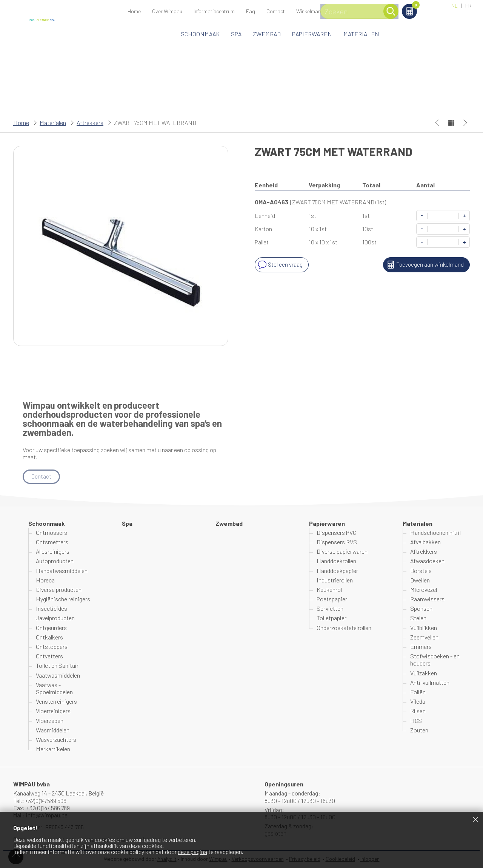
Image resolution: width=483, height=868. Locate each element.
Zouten (419, 730)
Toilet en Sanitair (57, 666)
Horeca (45, 580)
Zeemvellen (424, 637)
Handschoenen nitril (435, 533)
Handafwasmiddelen (62, 571)
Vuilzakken (424, 673)
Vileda (418, 702)
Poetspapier (332, 599)
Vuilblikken (424, 628)
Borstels (421, 571)
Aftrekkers (90, 123)
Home (134, 11)
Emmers (421, 647)
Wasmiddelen (53, 730)
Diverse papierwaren (342, 552)
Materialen (361, 34)
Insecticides (52, 609)
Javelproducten (55, 618)
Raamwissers (427, 599)
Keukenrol (329, 590)
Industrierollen (335, 580)
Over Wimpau (167, 11)
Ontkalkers (49, 637)
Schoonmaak (200, 34)
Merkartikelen (53, 749)
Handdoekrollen (336, 561)
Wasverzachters (56, 740)
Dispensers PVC (336, 533)
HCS (416, 721)
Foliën (418, 692)
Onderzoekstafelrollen (344, 628)
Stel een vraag (280, 265)
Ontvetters (49, 656)
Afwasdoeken (427, 561)
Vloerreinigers (53, 711)
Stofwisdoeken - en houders (435, 660)
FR (468, 5)
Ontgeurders (51, 628)
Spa (236, 34)
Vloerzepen (50, 721)
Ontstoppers (52, 647)
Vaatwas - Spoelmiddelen (54, 689)
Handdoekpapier (337, 571)
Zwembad (267, 34)
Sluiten (475, 819)
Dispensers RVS (337, 542)
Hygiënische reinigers (63, 599)
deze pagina (192, 852)
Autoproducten (55, 561)
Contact (276, 11)
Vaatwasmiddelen (58, 675)
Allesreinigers (53, 552)
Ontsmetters (52, 542)
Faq (251, 11)
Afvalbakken (425, 542)
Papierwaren (312, 34)
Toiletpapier (331, 618)
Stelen (418, 618)
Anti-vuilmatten (430, 683)
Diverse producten (59, 590)
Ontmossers (52, 533)
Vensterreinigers (56, 702)
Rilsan (418, 711)
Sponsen (421, 609)
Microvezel (424, 590)
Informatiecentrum (214, 11)
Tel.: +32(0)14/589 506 (41, 801)
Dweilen (420, 580)
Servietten (330, 609)
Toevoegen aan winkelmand (424, 265)
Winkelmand (428, 6)
